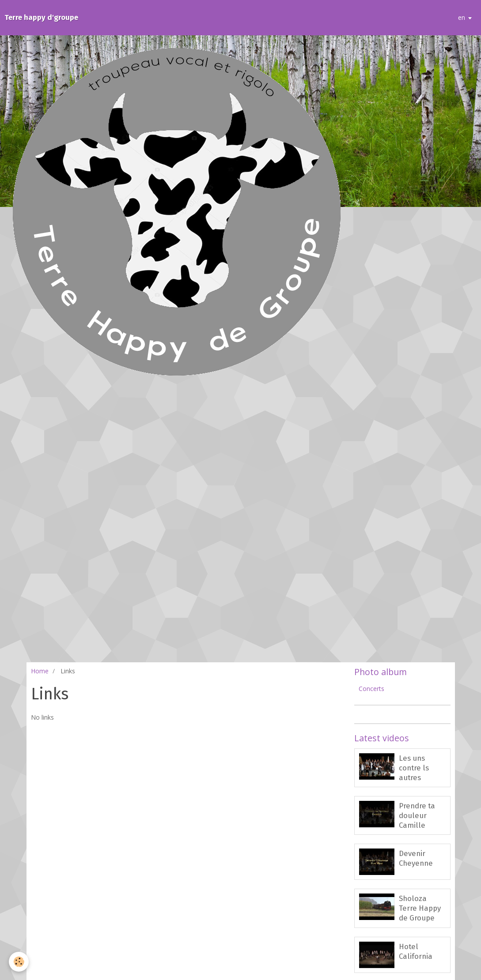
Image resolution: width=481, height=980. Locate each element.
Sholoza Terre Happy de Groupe (420, 908)
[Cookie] (19, 962)
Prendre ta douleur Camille (417, 815)
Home (40, 671)
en (462, 17)
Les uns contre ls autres (414, 768)
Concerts (371, 689)
